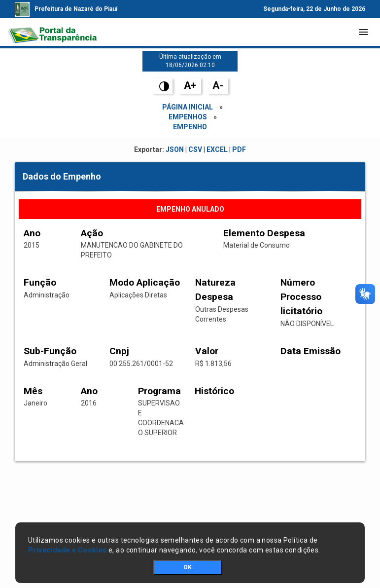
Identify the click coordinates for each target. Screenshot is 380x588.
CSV (195, 149)
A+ (190, 85)
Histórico (214, 391)
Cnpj (119, 351)
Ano (32, 233)
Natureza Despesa (215, 290)
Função (40, 282)
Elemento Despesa (264, 233)
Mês (33, 391)
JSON (175, 149)
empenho (190, 127)
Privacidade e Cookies (68, 550)
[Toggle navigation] (363, 32)
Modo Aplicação (145, 282)
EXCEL (217, 149)
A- (218, 85)
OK (188, 567)
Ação (92, 233)
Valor (207, 351)
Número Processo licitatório (301, 297)
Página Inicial (188, 107)
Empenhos (188, 117)
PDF (239, 149)
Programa (159, 391)
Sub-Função (50, 351)
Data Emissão (311, 351)
